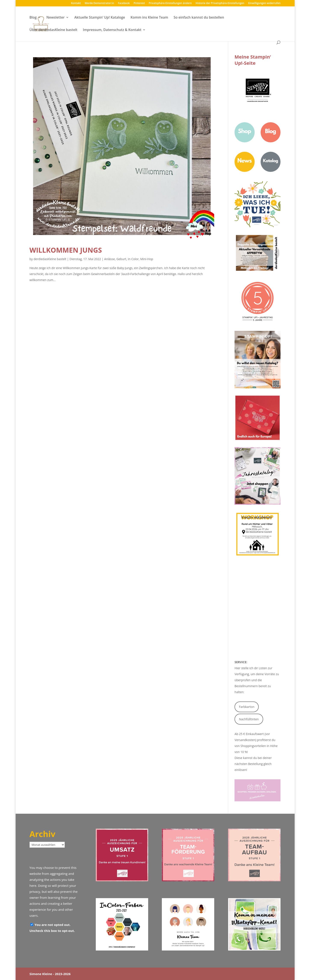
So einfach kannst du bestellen (199, 18)
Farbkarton (247, 707)
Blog (33, 18)
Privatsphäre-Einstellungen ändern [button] (170, 3)
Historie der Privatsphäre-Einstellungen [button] (220, 3)
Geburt (121, 259)
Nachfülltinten (249, 719)
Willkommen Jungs (66, 250)
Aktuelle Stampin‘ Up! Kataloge (100, 18)
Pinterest (139, 3)
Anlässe (109, 259)
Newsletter (55, 18)
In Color (133, 259)
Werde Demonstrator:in (99, 3)
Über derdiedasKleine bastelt (53, 30)
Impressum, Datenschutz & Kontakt (112, 30)
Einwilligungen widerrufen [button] (264, 3)
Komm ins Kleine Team (149, 18)
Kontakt (76, 3)
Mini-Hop (147, 259)
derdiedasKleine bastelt (50, 259)
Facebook (124, 3)
